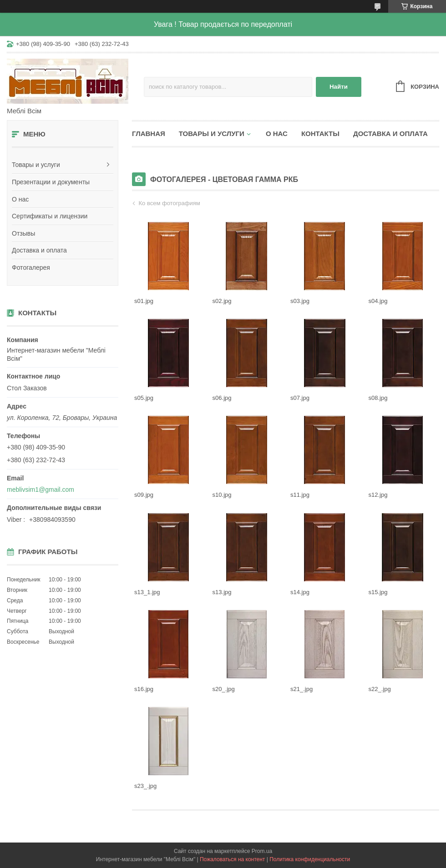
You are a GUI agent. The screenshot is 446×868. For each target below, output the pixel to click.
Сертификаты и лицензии (50, 216)
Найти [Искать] (339, 87)
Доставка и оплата (39, 250)
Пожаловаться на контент (232, 859)
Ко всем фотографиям (170, 203)
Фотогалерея (31, 267)
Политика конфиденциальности (310, 859)
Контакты (320, 134)
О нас (20, 199)
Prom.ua (262, 851)
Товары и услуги (36, 165)
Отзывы (23, 233)
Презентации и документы (51, 182)
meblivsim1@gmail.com (41, 490)
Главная (149, 134)
